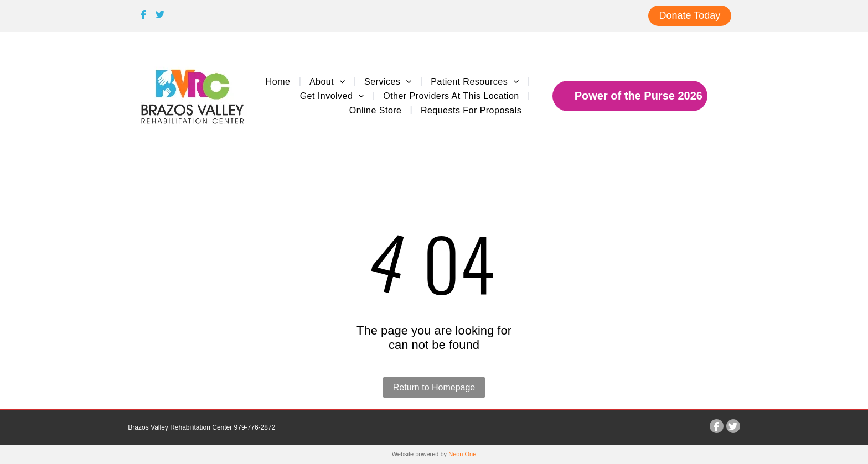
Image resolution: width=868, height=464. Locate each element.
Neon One (462, 454)
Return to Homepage (434, 387)
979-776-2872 (255, 427)
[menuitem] (279, 81)
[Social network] (144, 16)
